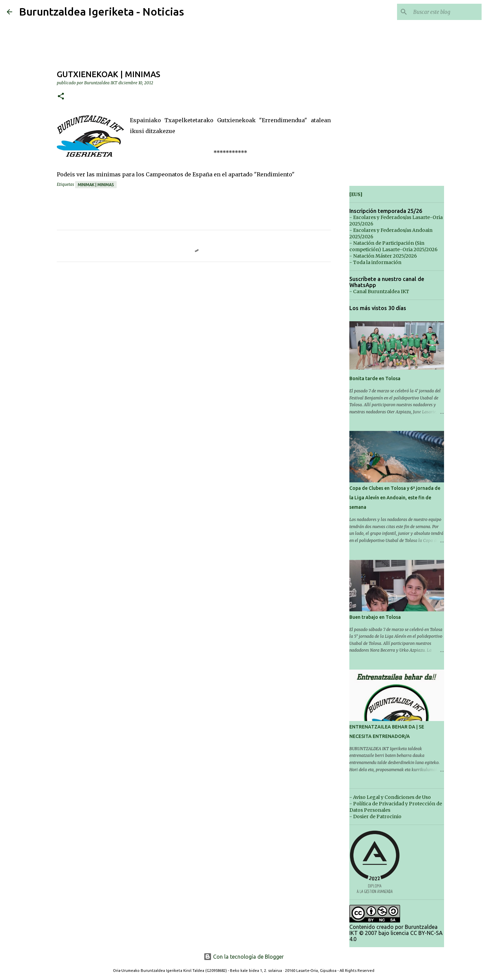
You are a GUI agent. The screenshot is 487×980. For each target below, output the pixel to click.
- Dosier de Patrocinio (375, 816)
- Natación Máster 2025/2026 (383, 256)
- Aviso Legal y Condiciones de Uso (390, 797)
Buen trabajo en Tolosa (375, 617)
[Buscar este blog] (446, 12)
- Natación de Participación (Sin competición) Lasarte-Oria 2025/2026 (393, 246)
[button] (61, 97)
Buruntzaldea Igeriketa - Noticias (101, 12)
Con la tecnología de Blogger (244, 957)
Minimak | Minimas (96, 185)
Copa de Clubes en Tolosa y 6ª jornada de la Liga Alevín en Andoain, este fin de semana (395, 498)
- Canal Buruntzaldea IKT (379, 291)
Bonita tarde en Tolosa (375, 378)
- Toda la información (375, 262)
